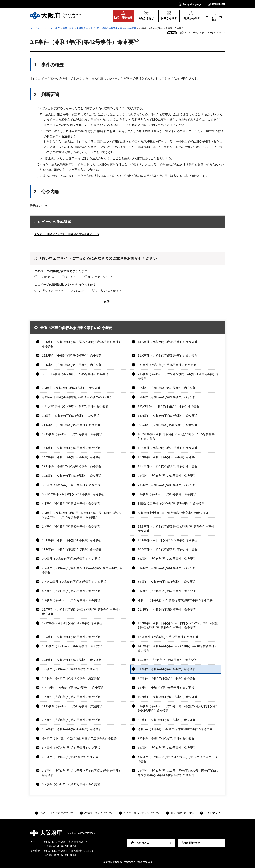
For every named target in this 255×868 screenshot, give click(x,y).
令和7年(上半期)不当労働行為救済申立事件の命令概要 (173, 513)
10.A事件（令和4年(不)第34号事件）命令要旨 (72, 729)
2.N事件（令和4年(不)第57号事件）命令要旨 (167, 591)
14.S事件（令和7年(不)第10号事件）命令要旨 (168, 342)
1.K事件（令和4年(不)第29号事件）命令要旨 (71, 600)
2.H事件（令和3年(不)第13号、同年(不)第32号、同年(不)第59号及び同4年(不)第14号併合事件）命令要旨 (178, 773)
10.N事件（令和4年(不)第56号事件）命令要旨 (168, 697)
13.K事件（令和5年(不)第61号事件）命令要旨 (72, 540)
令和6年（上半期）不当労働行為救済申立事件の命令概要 (175, 729)
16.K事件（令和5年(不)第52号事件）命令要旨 (168, 448)
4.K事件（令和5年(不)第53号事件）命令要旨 (71, 591)
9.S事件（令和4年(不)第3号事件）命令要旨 (70, 669)
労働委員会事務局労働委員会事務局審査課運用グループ (67, 234)
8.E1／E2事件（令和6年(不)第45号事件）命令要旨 (75, 374)
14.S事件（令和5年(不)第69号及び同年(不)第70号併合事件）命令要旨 (178, 529)
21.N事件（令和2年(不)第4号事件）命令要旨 (167, 610)
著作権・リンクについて (99, 813)
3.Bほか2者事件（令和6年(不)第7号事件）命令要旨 (171, 504)
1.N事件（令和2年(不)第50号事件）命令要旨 (167, 748)
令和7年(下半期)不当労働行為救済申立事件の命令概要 (77, 397)
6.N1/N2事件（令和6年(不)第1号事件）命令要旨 (73, 494)
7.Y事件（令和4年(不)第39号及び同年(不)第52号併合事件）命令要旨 (82, 570)
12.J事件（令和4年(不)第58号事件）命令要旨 (167, 660)
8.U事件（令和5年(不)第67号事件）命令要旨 (71, 485)
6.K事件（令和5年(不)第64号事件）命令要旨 (167, 568)
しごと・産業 (53, 28)
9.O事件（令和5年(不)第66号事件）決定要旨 (71, 559)
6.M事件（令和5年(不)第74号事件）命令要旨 (71, 388)
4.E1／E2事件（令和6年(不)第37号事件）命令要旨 (75, 406)
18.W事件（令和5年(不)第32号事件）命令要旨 (168, 637)
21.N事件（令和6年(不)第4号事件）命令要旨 (71, 425)
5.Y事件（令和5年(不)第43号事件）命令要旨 (167, 388)
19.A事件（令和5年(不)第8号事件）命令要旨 (71, 637)
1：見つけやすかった (51, 291)
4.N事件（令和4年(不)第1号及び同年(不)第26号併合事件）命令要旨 (177, 759)
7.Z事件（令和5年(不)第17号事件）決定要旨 (71, 678)
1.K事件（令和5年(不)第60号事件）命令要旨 (71, 527)
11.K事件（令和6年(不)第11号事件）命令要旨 (168, 356)
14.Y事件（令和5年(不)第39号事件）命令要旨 (72, 457)
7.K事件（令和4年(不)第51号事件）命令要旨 (71, 720)
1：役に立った (47, 277)
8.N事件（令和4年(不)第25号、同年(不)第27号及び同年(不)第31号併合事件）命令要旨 (179, 708)
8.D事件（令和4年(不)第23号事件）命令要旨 (167, 559)
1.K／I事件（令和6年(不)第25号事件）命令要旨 (169, 406)
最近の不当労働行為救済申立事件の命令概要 (113, 28)
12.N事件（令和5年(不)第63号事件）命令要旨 (72, 466)
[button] (190, 4)
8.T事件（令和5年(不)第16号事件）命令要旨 (167, 720)
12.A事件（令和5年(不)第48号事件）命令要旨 (168, 540)
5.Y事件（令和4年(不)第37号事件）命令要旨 (71, 784)
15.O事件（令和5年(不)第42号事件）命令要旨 (72, 646)
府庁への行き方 (140, 843)
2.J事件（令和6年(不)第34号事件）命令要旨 (71, 416)
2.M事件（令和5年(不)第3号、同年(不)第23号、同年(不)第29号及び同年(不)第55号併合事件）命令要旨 (81, 515)
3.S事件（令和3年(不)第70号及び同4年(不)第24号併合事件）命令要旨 (82, 773)
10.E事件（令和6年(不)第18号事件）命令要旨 (72, 476)
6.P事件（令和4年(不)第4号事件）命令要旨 (70, 757)
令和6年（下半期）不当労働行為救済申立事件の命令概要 (175, 600)
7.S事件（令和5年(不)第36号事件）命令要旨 (167, 485)
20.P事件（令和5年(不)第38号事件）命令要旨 (72, 660)
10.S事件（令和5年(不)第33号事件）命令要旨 (168, 549)
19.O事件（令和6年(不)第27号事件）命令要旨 (72, 434)
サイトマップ (212, 813)
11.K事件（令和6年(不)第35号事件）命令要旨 (168, 466)
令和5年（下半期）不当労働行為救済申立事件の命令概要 (79, 738)
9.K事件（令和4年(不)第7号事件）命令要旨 (166, 738)
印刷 (174, 33)
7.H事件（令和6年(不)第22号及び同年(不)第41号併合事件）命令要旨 (178, 376)
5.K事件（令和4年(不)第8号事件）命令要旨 (166, 688)
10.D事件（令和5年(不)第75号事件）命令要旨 (72, 365)
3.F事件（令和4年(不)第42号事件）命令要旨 (167, 669)
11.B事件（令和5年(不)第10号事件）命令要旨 (72, 549)
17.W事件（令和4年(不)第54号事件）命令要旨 (72, 623)
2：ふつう (72, 277)
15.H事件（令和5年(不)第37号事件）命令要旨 (168, 416)
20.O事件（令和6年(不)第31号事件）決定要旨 (168, 425)
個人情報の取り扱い (182, 813)
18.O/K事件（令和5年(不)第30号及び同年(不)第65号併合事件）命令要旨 (176, 436)
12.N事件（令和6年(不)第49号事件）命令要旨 (72, 356)
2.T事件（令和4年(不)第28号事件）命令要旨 (167, 678)
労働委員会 (82, 28)
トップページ (37, 28)
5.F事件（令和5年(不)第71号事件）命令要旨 (167, 582)
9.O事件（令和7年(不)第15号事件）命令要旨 (167, 365)
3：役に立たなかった (101, 277)
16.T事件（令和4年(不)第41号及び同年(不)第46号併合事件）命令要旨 (82, 612)
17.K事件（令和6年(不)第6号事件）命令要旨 (71, 448)
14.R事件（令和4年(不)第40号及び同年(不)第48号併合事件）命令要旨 (178, 648)
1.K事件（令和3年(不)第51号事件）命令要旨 (71, 697)
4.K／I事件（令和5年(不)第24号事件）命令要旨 (73, 688)
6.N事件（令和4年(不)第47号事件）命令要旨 (71, 748)
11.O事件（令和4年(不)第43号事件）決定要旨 (72, 706)
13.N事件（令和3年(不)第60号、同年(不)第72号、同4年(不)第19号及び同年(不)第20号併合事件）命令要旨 (178, 625)
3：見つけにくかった (109, 291)
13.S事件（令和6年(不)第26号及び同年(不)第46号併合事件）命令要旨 (82, 344)
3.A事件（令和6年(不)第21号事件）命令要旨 (167, 397)
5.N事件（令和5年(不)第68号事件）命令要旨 (167, 494)
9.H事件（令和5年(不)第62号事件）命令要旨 (167, 476)
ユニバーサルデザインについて (142, 813)
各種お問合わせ (191, 843)
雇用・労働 (68, 28)
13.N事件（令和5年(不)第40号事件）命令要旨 (168, 457)
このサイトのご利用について (57, 813)
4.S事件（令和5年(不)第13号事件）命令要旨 (71, 504)
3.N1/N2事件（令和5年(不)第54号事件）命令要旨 (74, 582)
